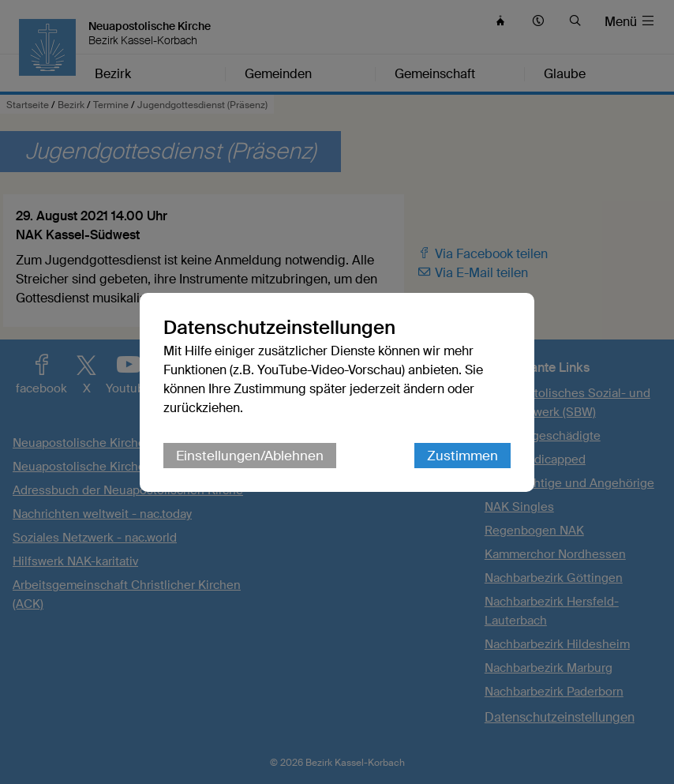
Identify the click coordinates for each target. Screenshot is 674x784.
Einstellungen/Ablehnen (250, 456)
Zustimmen (462, 456)
